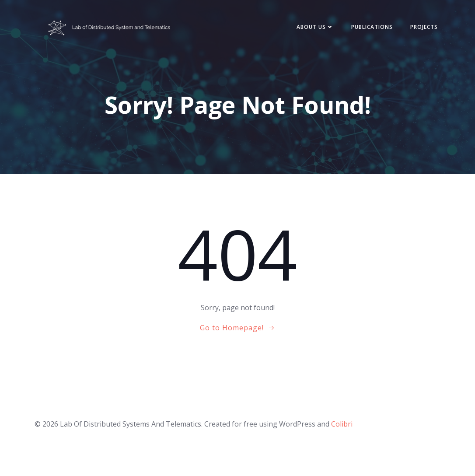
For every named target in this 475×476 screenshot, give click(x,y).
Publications (372, 27)
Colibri (342, 424)
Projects (424, 27)
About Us (315, 27)
